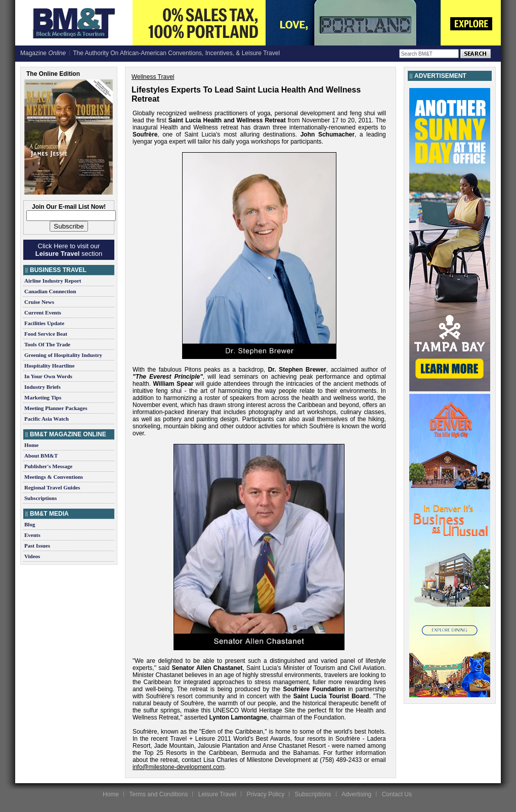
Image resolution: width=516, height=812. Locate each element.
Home (31, 445)
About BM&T (41, 456)
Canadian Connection (50, 291)
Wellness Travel (153, 77)
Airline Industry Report (53, 281)
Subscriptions (40, 498)
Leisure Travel (217, 794)
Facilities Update (44, 323)
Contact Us (397, 794)
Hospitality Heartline (49, 366)
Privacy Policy (265, 794)
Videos (32, 556)
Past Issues (37, 546)
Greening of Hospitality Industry (63, 355)
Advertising (356, 794)
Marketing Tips (43, 397)
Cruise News (39, 302)
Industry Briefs (42, 387)
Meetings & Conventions (54, 477)
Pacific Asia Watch (47, 419)
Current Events (43, 312)
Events (32, 535)
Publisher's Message (48, 466)
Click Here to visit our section (69, 250)
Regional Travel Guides (52, 487)
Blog (30, 524)
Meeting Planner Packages (56, 408)
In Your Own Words (48, 376)
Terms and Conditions (158, 794)
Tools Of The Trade (47, 344)
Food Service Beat (46, 334)
